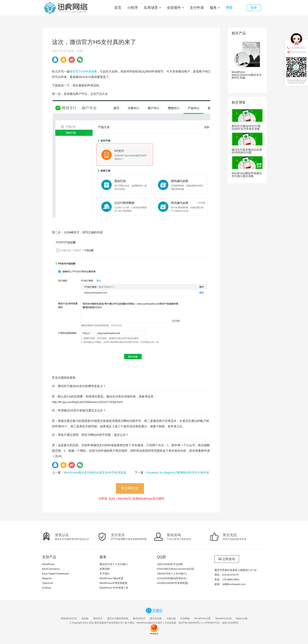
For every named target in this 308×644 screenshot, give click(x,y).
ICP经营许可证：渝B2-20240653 (221, 623)
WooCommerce (51, 569)
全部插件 (175, 8)
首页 (118, 8)
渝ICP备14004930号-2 (190, 623)
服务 (215, 8)
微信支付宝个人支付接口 (114, 564)
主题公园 (171, 618)
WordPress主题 (202, 618)
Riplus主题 (242, 618)
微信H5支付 (139, 618)
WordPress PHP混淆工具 (114, 588)
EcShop (47, 588)
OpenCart (48, 583)
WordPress (48, 564)
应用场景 (152, 8)
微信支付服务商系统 (118, 618)
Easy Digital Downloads (55, 574)
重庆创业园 (156, 618)
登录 (254, 8)
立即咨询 (227, 559)
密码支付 (98, 618)
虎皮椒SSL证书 (69, 618)
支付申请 (197, 8)
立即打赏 (130, 488)
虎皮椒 (85, 618)
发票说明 (105, 569)
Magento (47, 578)
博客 (229, 8)
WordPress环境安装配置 (114, 583)
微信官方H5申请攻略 (83, 71)
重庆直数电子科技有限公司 (109, 623)
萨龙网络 (185, 618)
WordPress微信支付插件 (149, 623)
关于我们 (105, 574)
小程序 (133, 8)
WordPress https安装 (112, 578)
